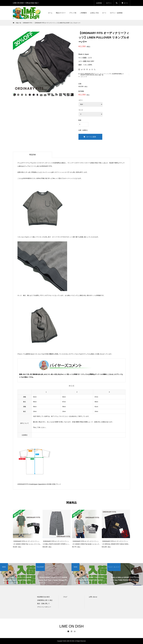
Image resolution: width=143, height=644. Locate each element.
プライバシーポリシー (44, 607)
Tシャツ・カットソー (100, 74)
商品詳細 (32, 155)
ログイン (109, 3)
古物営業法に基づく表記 (45, 600)
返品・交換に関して (43, 604)
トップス (109, 74)
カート (104, 13)
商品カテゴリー (61, 13)
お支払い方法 (94, 13)
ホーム (50, 13)
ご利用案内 (83, 13)
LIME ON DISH (71, 626)
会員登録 (99, 3)
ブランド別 (73, 13)
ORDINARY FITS (89, 74)
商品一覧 (101, 75)
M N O (82, 74)
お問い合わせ (93, 597)
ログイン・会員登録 (116, 13)
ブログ (65, 597)
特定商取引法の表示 (43, 597)
